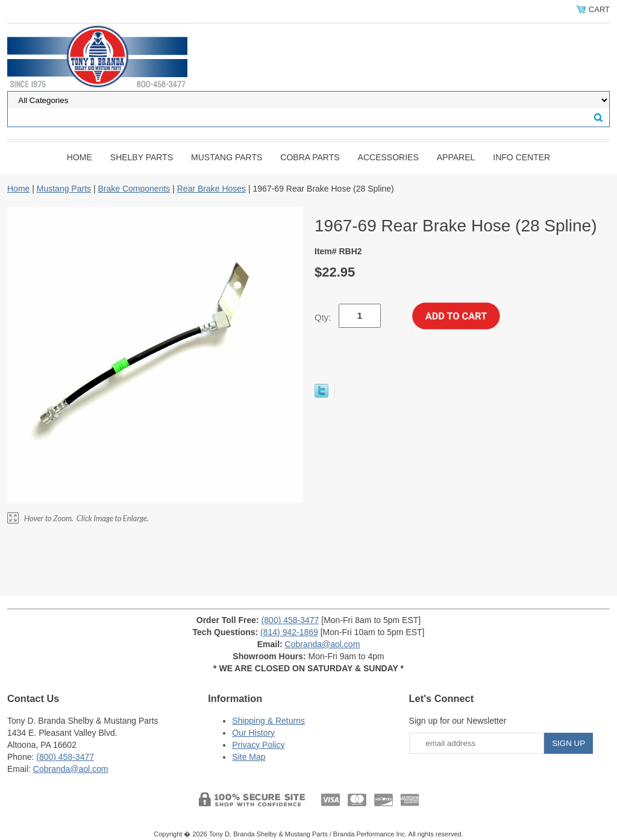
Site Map (249, 757)
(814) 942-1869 (289, 632)
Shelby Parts (142, 157)
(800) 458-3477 (290, 620)
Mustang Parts (227, 157)
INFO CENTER (521, 157)
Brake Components (134, 189)
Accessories (388, 157)
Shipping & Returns (268, 721)
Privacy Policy (258, 745)
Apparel (456, 157)
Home (80, 157)
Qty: (323, 317)
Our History (253, 733)
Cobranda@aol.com (323, 644)
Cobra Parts (310, 157)
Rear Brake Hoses (211, 189)
